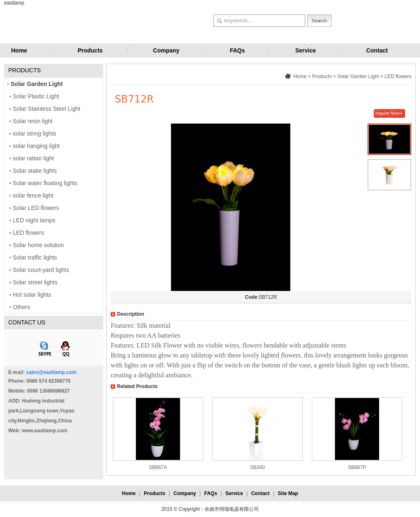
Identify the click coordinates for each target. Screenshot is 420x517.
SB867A (158, 467)
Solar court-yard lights (41, 270)
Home (19, 50)
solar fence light (33, 195)
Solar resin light (33, 121)
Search (319, 21)
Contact (377, 50)
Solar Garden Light (37, 84)
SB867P (357, 467)
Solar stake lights (35, 171)
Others (21, 307)
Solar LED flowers (36, 208)
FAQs (237, 50)
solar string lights (34, 133)
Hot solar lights (32, 295)
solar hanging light (36, 146)
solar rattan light (33, 158)
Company (166, 50)
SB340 (257, 467)
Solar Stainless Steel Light (46, 109)
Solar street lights (35, 282)
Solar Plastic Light (36, 96)
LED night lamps (34, 220)
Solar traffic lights (35, 257)
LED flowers (28, 233)
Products (90, 50)
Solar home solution (38, 245)
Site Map (288, 493)
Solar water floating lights (45, 183)
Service (306, 50)
